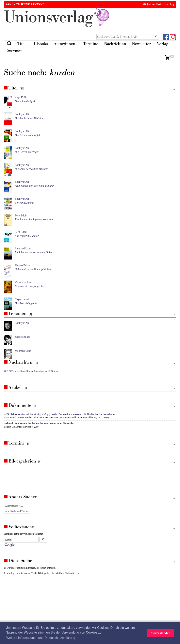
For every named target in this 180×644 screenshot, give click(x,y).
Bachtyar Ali (22, 114)
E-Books (41, 44)
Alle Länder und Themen (17, 511)
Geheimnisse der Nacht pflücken (33, 269)
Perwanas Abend (24, 203)
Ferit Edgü (21, 216)
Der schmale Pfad (25, 101)
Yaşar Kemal (22, 299)
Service (14, 50)
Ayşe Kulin (21, 97)
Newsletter (141, 44)
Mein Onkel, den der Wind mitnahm (35, 186)
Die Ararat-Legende (26, 303)
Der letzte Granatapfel (27, 135)
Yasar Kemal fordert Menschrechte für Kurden (31, 371)
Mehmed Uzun (23, 249)
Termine (91, 44)
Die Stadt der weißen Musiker (31, 169)
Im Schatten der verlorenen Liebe (33, 252)
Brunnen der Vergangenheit (30, 286)
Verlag (164, 44)
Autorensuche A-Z (14, 506)
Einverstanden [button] (161, 633)
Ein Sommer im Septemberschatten (34, 220)
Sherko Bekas (22, 266)
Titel (23, 44)
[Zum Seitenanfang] (174, 90)
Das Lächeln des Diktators (30, 118)
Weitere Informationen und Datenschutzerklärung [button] (41, 638)
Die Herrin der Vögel (27, 152)
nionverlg (57, 17)
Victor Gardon (23, 282)
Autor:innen (65, 44)
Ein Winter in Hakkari (27, 236)
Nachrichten (115, 44)
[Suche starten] (43, 540)
